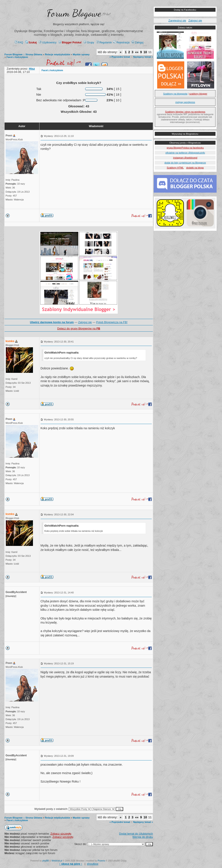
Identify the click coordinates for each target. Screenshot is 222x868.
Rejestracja (121, 43)
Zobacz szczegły (61, 834)
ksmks (10, 341)
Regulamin (104, 43)
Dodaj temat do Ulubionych (136, 834)
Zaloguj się (85, 322)
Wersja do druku (143, 837)
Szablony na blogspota (175, 94)
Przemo (101, 861)
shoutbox (93, 864)
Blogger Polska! (70, 43)
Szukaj (31, 43)
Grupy (89, 43)
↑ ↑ (71, 864)
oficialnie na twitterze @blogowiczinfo (185, 153)
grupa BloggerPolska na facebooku (185, 148)
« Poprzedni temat (120, 57)
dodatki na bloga (195, 168)
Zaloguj (137, 43)
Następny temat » (143, 57)
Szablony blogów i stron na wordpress (185, 112)
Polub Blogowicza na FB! (112, 322)
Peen (9, 135)
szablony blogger (198, 94)
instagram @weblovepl (185, 158)
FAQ (19, 43)
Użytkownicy (48, 43)
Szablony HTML (175, 168)
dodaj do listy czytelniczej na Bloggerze (185, 163)
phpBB (46, 861)
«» (137, 52)
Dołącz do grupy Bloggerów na (79, 328)
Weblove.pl (57, 861)
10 (145, 52)
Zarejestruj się (177, 20)
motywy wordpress (185, 102)
